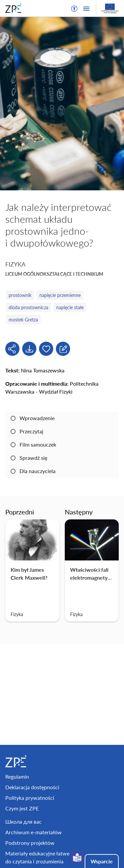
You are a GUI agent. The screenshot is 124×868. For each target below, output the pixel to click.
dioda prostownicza (28, 307)
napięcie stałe (70, 307)
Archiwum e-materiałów (34, 832)
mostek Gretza (23, 320)
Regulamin (17, 776)
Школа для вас (23, 821)
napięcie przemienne (60, 295)
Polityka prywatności (30, 798)
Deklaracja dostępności (32, 787)
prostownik (20, 295)
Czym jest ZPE (22, 808)
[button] (74, 9)
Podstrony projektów (30, 843)
